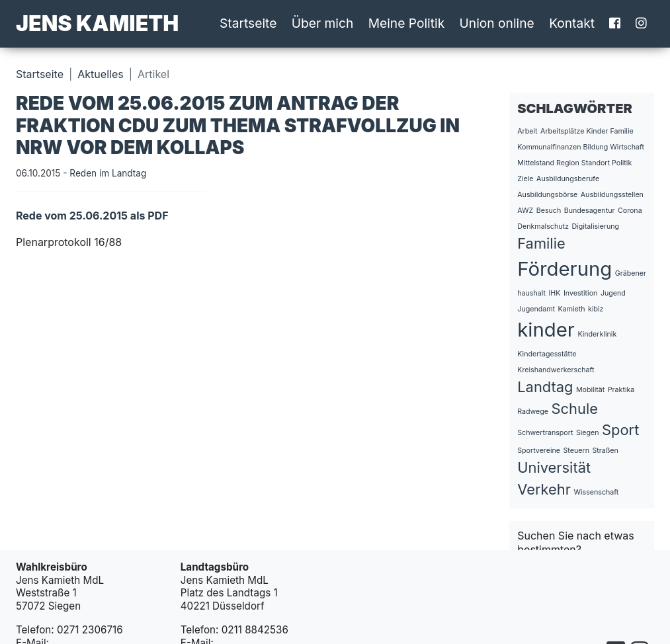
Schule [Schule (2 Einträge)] (575, 409)
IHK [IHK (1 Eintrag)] (554, 293)
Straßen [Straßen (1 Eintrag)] (605, 451)
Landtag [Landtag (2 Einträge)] (545, 387)
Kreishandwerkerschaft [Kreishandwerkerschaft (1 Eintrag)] (556, 370)
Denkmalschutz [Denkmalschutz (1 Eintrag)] (543, 226)
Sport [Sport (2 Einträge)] (620, 430)
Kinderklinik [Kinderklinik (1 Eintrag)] (597, 334)
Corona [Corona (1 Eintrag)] (630, 211)
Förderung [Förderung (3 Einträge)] (565, 269)
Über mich (323, 23)
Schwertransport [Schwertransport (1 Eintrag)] (545, 433)
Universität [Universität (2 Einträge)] (554, 467)
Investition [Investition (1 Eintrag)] (580, 293)
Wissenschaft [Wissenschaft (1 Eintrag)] (596, 492)
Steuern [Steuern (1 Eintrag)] (576, 451)
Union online (497, 23)
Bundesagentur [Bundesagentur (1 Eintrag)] (590, 211)
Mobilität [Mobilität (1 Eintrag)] (590, 390)
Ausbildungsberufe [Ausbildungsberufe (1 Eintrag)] (568, 179)
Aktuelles (100, 74)
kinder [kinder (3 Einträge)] (546, 330)
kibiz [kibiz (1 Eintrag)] (596, 309)
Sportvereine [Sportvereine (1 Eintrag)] (539, 451)
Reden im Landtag (108, 173)
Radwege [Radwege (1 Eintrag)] (533, 412)
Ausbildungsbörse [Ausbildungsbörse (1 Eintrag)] (547, 195)
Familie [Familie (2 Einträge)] (541, 243)
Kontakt (572, 23)
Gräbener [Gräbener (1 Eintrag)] (631, 273)
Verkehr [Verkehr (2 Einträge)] (544, 489)
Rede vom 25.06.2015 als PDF (92, 216)
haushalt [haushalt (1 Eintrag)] (531, 293)
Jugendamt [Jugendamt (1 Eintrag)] (536, 309)
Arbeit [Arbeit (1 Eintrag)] (527, 131)
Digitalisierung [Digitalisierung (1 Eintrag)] (595, 226)
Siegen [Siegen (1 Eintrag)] (588, 433)
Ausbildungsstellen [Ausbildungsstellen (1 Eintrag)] (612, 195)
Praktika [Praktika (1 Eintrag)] (621, 390)
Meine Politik (407, 23)
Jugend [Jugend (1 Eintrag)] (613, 293)
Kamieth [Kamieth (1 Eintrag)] (572, 309)
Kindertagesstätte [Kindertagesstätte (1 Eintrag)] (547, 354)
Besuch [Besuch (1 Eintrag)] (549, 211)
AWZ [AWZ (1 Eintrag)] (525, 211)
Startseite (248, 23)
